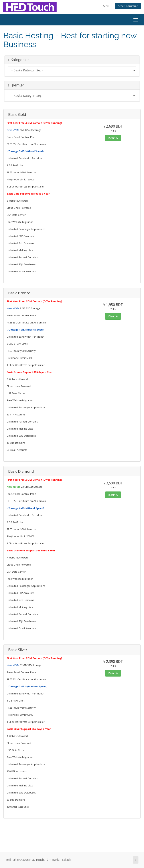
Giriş (106, 6)
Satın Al (113, 138)
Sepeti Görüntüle (128, 6)
